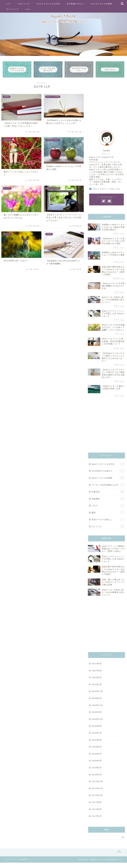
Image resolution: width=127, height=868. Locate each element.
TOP (8, 4)
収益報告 (108, 503)
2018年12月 (97, 723)
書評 (108, 517)
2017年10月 (97, 799)
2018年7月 (97, 737)
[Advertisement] (106, 106)
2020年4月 (97, 702)
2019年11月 (97, 709)
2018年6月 (97, 744)
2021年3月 (97, 675)
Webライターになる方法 (48, 4)
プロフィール (24, 4)
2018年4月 (97, 758)
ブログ (108, 510)
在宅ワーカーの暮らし (108, 523)
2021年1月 (97, 688)
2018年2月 (97, 772)
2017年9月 (97, 806)
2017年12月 (97, 786)
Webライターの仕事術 (102, 4)
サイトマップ (12, 9)
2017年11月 (97, 792)
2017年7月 (97, 820)
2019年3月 (97, 716)
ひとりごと (108, 530)
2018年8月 (97, 730)
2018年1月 (97, 779)
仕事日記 (108, 496)
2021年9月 (97, 668)
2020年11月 (97, 695)
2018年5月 (97, 751)
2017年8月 (97, 813)
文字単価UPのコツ (75, 4)
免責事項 (24, 865)
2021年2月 (97, 682)
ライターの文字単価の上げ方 (108, 489)
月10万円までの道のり (108, 475)
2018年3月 (97, 765)
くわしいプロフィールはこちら (105, 193)
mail (28, 9)
